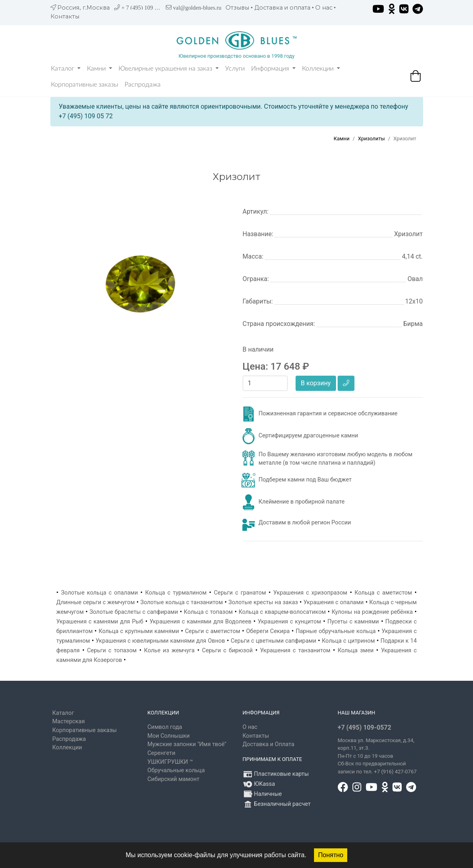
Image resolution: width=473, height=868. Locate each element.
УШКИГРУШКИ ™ (170, 762)
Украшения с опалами (334, 602)
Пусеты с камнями (353, 622)
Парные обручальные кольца (336, 631)
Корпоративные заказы (85, 85)
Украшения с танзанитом (295, 650)
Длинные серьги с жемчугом (96, 602)
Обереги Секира (268, 631)
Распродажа (143, 85)
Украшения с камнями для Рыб (100, 622)
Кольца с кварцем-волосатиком (282, 612)
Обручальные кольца (176, 770)
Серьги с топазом (112, 650)
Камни (100, 69)
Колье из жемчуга (169, 650)
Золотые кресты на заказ (263, 602)
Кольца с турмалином (176, 593)
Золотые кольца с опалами (99, 593)
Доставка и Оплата (269, 744)
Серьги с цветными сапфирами (274, 641)
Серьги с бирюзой (227, 650)
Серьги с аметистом (213, 631)
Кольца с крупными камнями (139, 631)
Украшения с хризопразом (310, 593)
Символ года (165, 727)
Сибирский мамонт (173, 779)
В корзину (316, 383)
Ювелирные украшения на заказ (169, 69)
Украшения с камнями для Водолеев (200, 622)
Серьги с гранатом (240, 593)
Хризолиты (371, 139)
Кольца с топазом (208, 612)
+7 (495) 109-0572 (364, 727)
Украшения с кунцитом (289, 622)
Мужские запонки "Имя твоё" (187, 744)
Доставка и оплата (282, 8)
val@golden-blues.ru (197, 8)
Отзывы (237, 8)
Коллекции (321, 69)
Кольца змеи (356, 650)
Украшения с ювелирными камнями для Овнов (160, 641)
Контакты (65, 16)
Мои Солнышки (169, 736)
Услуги (235, 69)
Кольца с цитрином (348, 641)
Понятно (331, 855)
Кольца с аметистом (383, 593)
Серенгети (161, 753)
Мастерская (69, 721)
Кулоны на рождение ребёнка (372, 612)
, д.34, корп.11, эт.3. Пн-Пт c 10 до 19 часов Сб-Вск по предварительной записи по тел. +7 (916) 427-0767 (377, 756)
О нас (324, 8)
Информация (273, 69)
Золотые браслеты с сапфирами (134, 612)
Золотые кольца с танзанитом (181, 602)
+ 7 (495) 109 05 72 (144, 8)
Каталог (66, 69)
